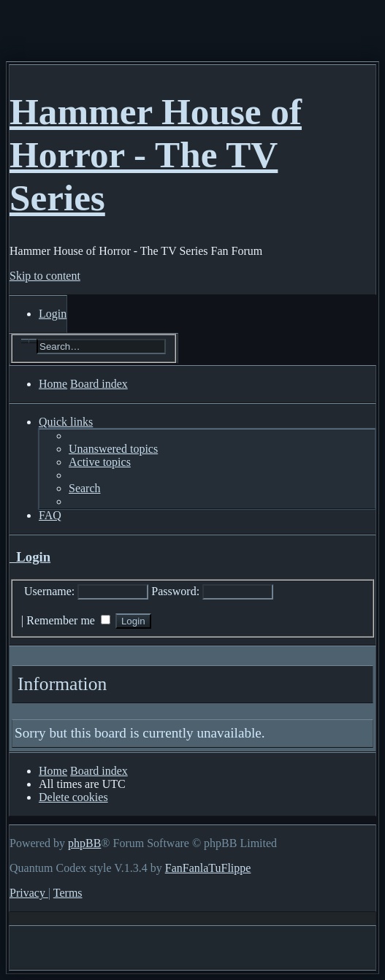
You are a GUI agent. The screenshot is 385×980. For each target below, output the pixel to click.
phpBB (84, 843)
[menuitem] (53, 314)
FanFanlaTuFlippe (208, 868)
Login (30, 557)
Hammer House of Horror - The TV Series (156, 154)
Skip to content (45, 276)
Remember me (68, 620)
